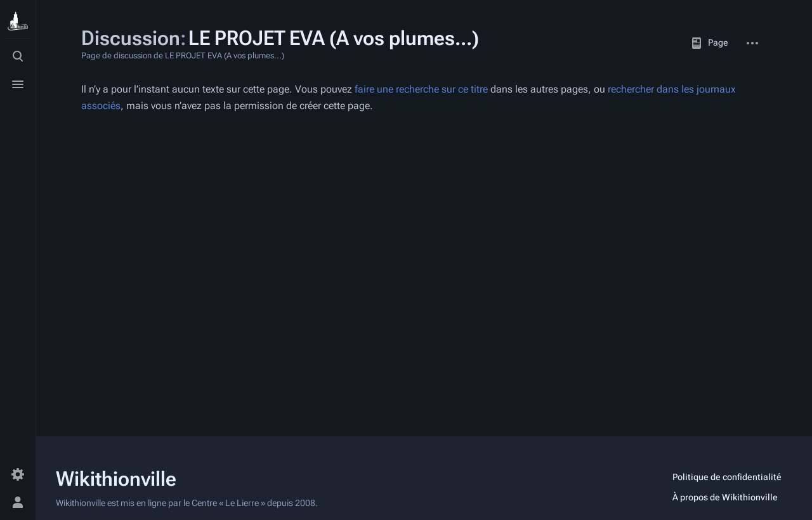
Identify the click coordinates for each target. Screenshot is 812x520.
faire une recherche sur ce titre (421, 89)
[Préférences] (18, 474)
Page (709, 43)
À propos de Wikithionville (725, 497)
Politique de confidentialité (727, 477)
